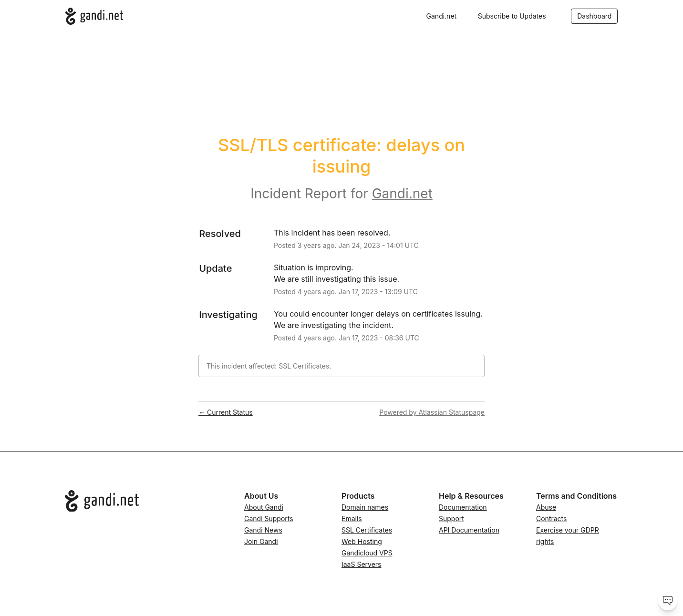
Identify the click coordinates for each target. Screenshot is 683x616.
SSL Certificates (367, 530)
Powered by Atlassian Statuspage (432, 412)
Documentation (463, 507)
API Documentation (469, 530)
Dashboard (594, 16)
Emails (352, 518)
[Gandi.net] (94, 16)
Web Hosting (362, 541)
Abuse (546, 507)
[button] (512, 16)
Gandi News (263, 530)
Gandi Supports (269, 518)
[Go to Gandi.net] (147, 501)
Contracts (551, 518)
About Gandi (264, 507)
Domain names (365, 507)
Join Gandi (261, 541)
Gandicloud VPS (367, 553)
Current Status (226, 412)
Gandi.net (442, 16)
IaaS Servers (361, 564)
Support (451, 518)
